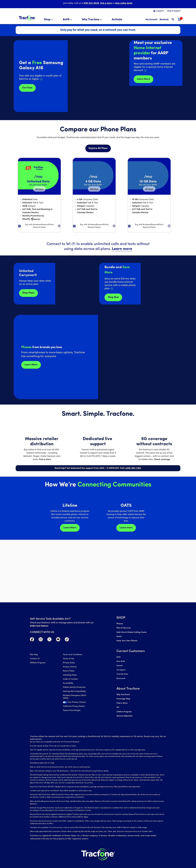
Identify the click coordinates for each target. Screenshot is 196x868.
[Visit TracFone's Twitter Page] (49, 640)
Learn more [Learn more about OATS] (126, 528)
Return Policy (69, 671)
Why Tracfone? (123, 693)
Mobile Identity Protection (74, 688)
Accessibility (68, 683)
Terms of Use (69, 659)
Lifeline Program (124, 709)
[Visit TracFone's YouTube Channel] (58, 640)
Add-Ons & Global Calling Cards (131, 632)
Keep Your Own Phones (127, 640)
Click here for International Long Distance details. (89, 768)
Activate (120, 664)
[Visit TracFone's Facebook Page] (32, 640)
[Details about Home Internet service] (112, 289)
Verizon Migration (124, 713)
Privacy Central (70, 667)
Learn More (31, 365)
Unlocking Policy (70, 675)
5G (118, 705)
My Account (121, 677)
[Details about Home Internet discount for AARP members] (145, 70)
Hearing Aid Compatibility (74, 692)
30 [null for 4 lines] (39, 189)
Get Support (121, 668)
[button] (49, 20)
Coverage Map (123, 697)
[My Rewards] (164, 20)
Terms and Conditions (72, 655)
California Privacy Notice (74, 707)
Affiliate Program (38, 663)
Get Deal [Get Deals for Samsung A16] (27, 88)
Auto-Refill (121, 660)
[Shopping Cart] (179, 20)
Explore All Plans (98, 148)
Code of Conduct (70, 679)
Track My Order (122, 673)
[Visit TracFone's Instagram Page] (41, 640)
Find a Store (122, 701)
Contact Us (35, 659)
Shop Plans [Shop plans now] (28, 293)
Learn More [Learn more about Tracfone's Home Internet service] (143, 79)
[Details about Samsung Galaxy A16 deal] (41, 79)
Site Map (34, 655)
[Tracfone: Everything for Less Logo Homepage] (27, 18)
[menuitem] (49, 20)
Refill (118, 656)
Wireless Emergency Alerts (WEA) (75, 697)
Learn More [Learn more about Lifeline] (70, 528)
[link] (117, 20)
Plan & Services (123, 628)
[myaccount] (151, 20)
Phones (120, 624)
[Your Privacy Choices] (77, 703)
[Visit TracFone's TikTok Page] (67, 640)
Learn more (122, 249)
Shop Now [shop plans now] (113, 297)
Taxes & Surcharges (72, 711)
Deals (119, 636)
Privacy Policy (69, 663)
